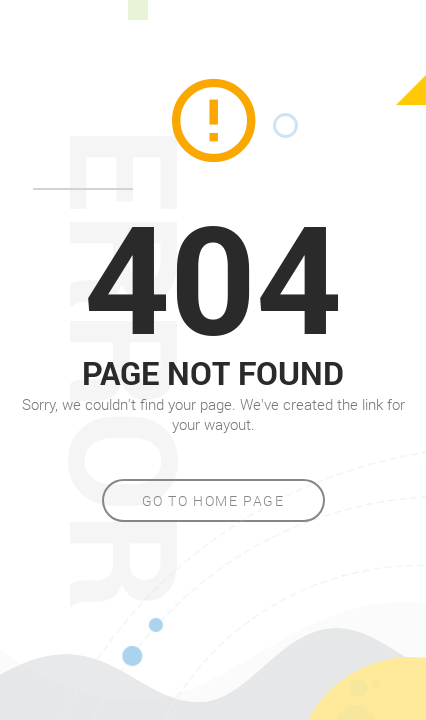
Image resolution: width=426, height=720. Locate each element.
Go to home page (213, 500)
